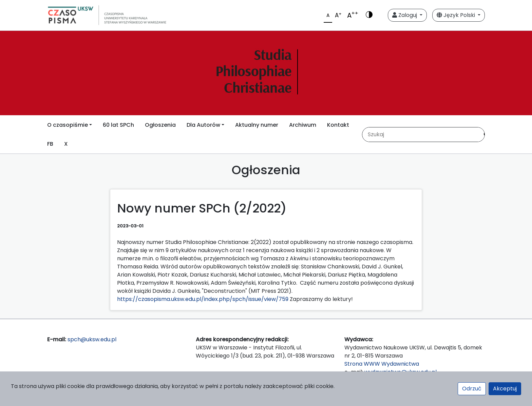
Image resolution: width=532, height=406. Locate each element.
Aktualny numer (257, 125)
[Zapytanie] (421, 135)
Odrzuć (472, 389)
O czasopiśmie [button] (68, 125)
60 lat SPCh (118, 125)
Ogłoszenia (160, 125)
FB (50, 144)
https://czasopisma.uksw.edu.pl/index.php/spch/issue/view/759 (203, 299)
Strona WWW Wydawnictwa (382, 364)
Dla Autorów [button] (203, 125)
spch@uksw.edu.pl (92, 339)
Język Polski (457, 15)
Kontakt (338, 125)
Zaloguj (405, 15)
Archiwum (303, 125)
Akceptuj (505, 389)
